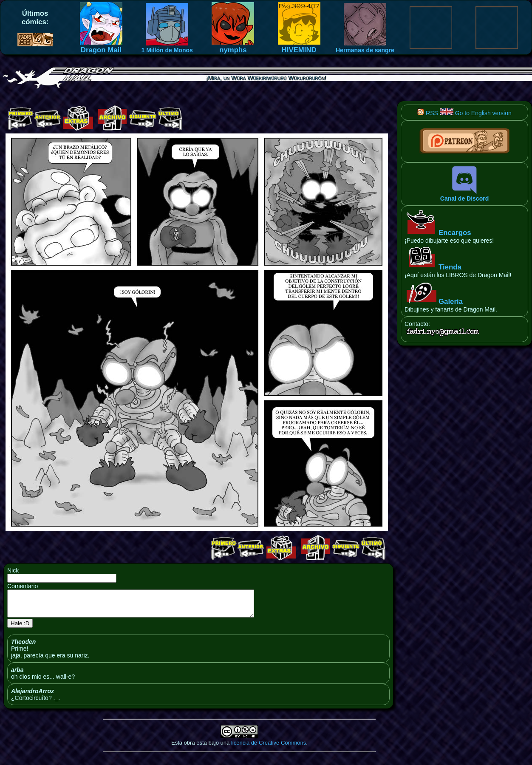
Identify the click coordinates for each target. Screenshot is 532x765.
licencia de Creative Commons (269, 748)
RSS (428, 113)
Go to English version (476, 113)
